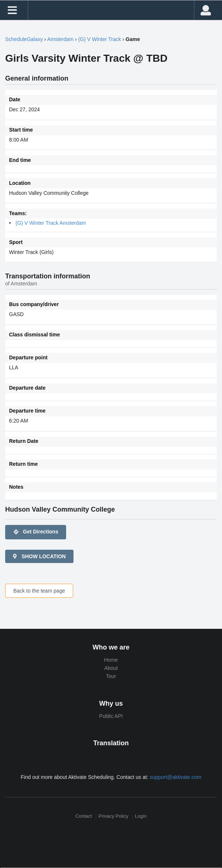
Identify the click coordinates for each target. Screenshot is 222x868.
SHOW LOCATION (39, 556)
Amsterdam (61, 39)
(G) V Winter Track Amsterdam (51, 223)
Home (111, 660)
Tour (111, 676)
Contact (84, 816)
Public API (111, 716)
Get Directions (36, 532)
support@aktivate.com (175, 777)
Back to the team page (39, 591)
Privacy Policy (114, 816)
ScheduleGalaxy (24, 39)
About (111, 668)
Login (141, 816)
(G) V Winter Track (100, 39)
